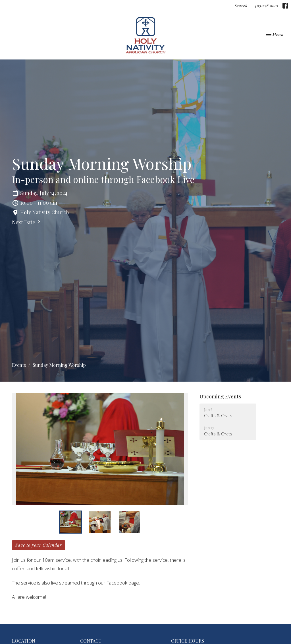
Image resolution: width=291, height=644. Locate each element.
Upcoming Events (220, 396)
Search (241, 6)
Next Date (27, 222)
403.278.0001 (266, 6)
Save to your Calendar (39, 545)
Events (19, 365)
